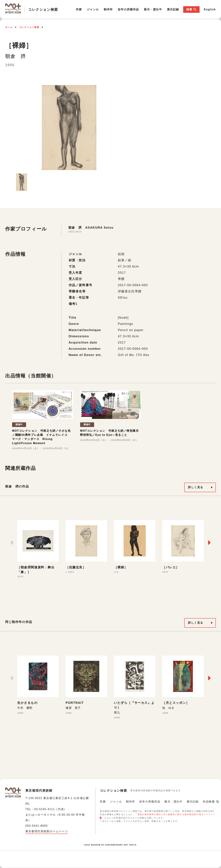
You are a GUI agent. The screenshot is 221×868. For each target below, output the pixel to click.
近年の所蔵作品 (128, 9)
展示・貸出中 (153, 9)
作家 (79, 9)
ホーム (9, 27)
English (210, 9)
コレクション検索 (29, 27)
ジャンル (93, 9)
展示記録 (173, 9)
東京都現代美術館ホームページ (47, 831)
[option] (69, 128)
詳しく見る (196, 487)
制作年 (108, 9)
